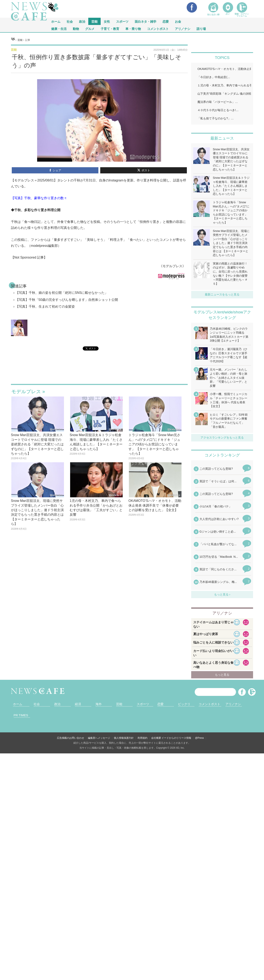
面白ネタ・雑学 (146, 21)
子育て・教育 (110, 29)
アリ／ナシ (183, 29)
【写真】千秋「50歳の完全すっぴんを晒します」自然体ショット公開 (67, 351)
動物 (76, 29)
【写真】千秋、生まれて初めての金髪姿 (45, 358)
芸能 (94, 21)
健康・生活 (59, 29)
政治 (82, 21)
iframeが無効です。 (99, 424)
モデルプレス (26, 443)
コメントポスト (158, 29)
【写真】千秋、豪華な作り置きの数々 (39, 250)
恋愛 (166, 21)
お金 (178, 21)
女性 (107, 21)
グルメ (90, 29)
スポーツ (122, 21)
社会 (70, 21)
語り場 (201, 29)
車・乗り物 (133, 29)
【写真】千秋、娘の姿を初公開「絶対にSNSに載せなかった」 (62, 344)
